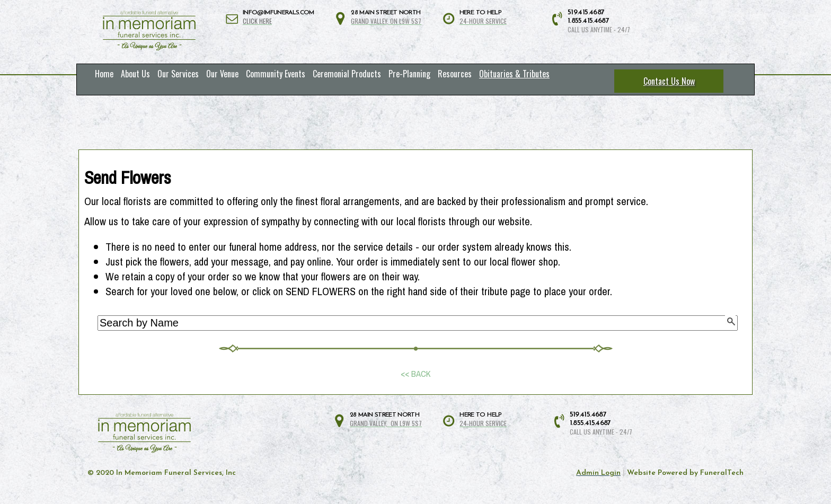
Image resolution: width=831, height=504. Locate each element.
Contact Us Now (669, 81)
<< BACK (416, 374)
